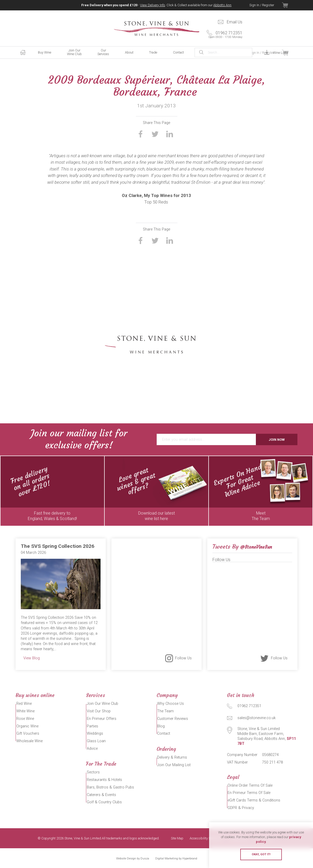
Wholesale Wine (35, 741)
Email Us (235, 22)
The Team (171, 711)
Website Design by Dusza (133, 859)
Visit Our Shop (104, 711)
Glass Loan (102, 741)
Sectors (99, 772)
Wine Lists (281, 53)
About (129, 52)
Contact (178, 52)
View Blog (32, 658)
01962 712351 (224, 35)
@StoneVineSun (256, 547)
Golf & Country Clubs (110, 802)
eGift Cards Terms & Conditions (260, 800)
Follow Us (183, 658)
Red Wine (29, 703)
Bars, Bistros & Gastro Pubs (116, 787)
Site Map (177, 838)
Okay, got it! (261, 854)
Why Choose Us (176, 703)
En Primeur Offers (107, 718)
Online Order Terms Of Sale (256, 785)
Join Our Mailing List (180, 765)
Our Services (103, 52)
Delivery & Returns (178, 757)
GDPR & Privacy (247, 808)
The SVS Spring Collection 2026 (58, 546)
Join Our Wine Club (74, 52)
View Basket (290, 5)
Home (23, 52)
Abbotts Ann (222, 5)
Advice (98, 748)
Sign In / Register (262, 5)
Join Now (277, 440)
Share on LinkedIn (170, 134)
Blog (167, 726)
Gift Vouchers (33, 733)
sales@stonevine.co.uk (257, 718)
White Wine (31, 711)
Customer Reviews (178, 718)
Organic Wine (33, 726)
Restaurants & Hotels (110, 780)
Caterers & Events (107, 795)
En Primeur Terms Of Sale (255, 793)
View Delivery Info (152, 5)
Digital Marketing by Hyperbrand (176, 859)
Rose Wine (31, 718)
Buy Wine (45, 52)
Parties (98, 726)
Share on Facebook (141, 134)
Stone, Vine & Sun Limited (157, 29)
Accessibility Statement (206, 838)
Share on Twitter (155, 134)
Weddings (100, 733)
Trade (153, 52)
